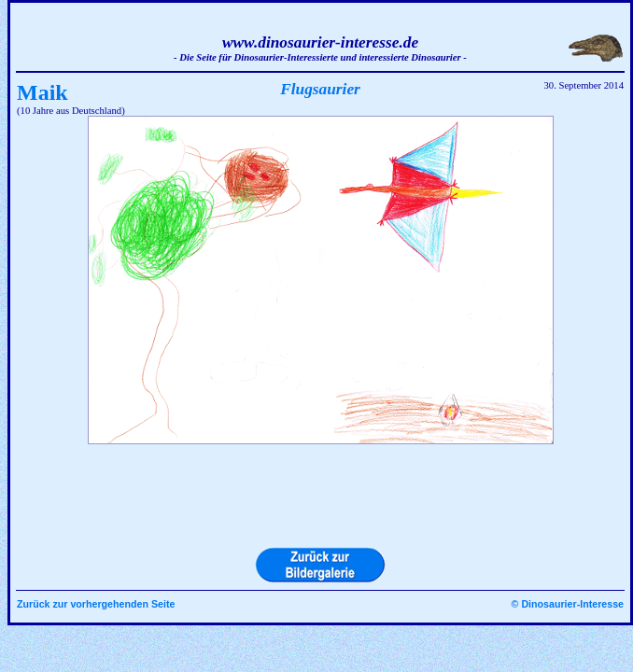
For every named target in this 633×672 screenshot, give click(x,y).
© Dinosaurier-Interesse (568, 604)
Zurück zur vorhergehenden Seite (96, 604)
